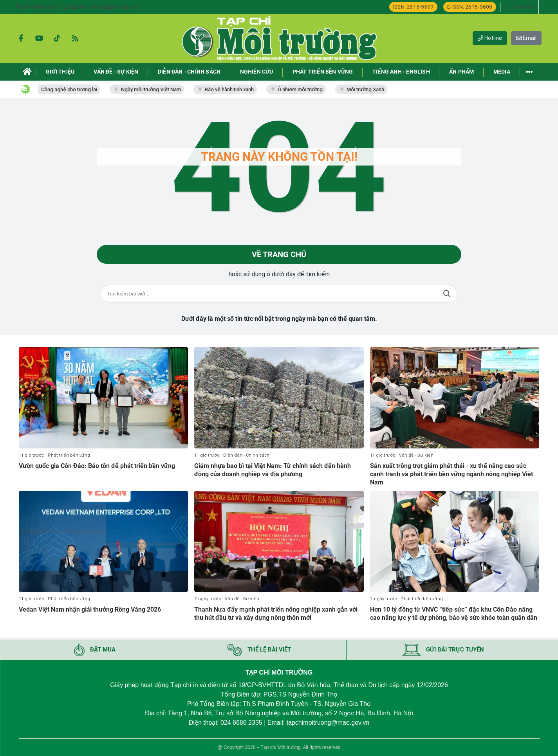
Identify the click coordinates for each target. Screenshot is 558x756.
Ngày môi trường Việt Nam (155, 89)
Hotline (490, 38)
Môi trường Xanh (370, 89)
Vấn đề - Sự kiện (416, 455)
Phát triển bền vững (69, 455)
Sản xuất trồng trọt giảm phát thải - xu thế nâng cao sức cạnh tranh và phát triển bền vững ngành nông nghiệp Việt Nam (451, 474)
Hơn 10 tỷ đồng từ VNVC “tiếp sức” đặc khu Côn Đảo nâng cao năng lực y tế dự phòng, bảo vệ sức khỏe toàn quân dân (454, 614)
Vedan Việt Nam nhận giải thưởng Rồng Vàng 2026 (90, 609)
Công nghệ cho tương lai (73, 89)
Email (526, 38)
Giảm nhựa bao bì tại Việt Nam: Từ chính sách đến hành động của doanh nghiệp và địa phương (273, 470)
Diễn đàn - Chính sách (246, 455)
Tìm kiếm (447, 294)
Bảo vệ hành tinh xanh (234, 89)
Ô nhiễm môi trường (304, 89)
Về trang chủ (279, 254)
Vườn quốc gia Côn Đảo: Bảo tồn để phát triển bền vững (97, 466)
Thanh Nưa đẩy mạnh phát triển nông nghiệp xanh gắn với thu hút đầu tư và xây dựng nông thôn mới (276, 614)
